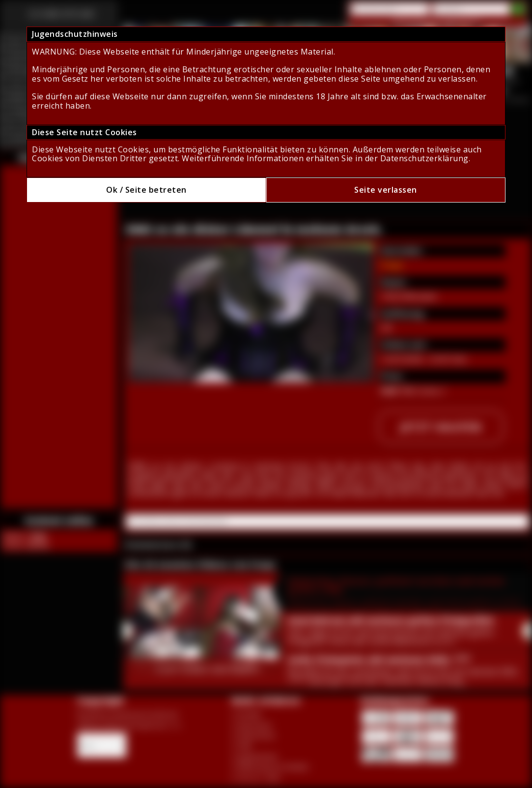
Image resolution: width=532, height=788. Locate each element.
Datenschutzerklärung (424, 158)
